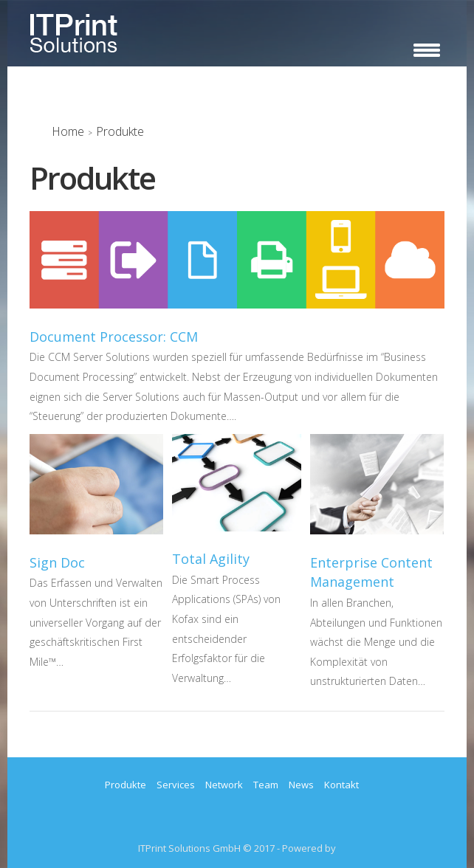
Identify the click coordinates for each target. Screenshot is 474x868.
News (301, 785)
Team (266, 785)
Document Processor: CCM (114, 337)
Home (68, 131)
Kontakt (341, 785)
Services (176, 785)
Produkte (126, 785)
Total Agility (211, 559)
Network (224, 785)
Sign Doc (57, 562)
